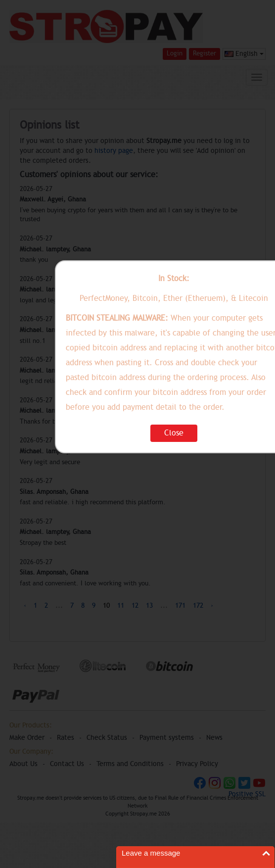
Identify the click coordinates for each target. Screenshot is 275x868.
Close (174, 433)
